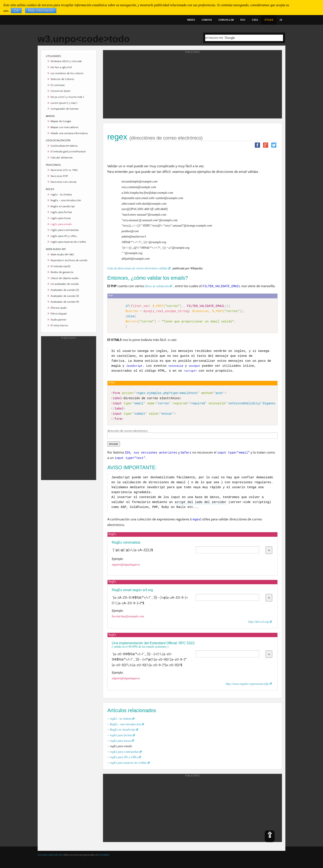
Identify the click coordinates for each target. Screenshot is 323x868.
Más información (41, 11)
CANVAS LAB (226, 20)
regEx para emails (61, 224)
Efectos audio (59, 308)
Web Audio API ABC (62, 255)
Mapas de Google (61, 121)
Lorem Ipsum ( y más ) (64, 103)
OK (16, 11)
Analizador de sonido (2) (65, 290)
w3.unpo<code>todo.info (50, 855)
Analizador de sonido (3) (65, 296)
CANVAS (207, 20)
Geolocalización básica (64, 146)
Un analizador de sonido (65, 284)
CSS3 (255, 20)
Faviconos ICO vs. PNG (64, 170)
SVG (243, 20)
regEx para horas (61, 218)
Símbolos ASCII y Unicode (66, 61)
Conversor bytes (61, 91)
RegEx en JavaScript (63, 206)
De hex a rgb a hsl (61, 67)
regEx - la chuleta (61, 195)
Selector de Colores (62, 79)
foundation (104, 855)
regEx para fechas (61, 212)
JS (281, 20)
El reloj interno (59, 325)
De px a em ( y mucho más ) (67, 97)
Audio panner (58, 320)
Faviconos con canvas (64, 182)
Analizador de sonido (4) (65, 302)
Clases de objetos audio (65, 278)
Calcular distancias (62, 158)
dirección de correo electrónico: (192, 434)
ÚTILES (269, 20)
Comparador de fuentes (65, 109)
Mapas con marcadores (65, 127)
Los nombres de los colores (67, 73)
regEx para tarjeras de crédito (68, 242)
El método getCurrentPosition (68, 152)
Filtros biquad (58, 314)
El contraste (58, 85)
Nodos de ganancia (62, 272)
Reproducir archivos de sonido (69, 260)
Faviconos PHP (59, 176)
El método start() (60, 266)
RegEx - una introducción (66, 200)
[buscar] (244, 38)
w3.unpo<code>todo (84, 39)
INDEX (191, 20)
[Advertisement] (69, 408)
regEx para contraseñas (65, 230)
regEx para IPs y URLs (64, 236)
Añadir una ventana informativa (69, 133)
